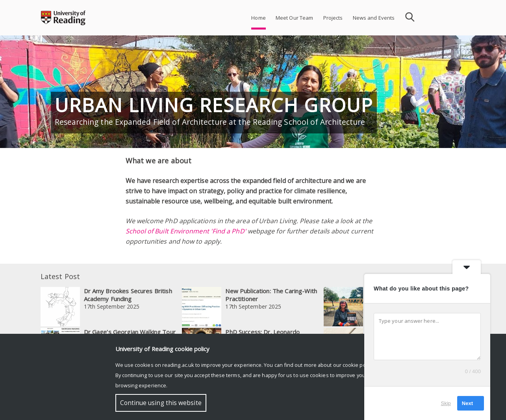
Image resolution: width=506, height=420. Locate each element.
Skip (446, 403)
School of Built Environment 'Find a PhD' (186, 231)
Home (259, 18)
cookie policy (358, 365)
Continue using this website (161, 403)
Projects (333, 18)
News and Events (374, 18)
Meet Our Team (295, 18)
